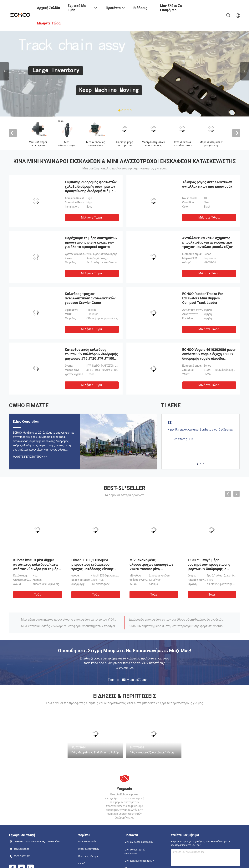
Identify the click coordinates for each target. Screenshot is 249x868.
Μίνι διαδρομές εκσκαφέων (96, 144)
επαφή (82, 864)
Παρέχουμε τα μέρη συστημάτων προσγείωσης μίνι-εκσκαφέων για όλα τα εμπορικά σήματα (91, 242)
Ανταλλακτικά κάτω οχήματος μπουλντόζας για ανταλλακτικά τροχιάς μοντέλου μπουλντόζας (207, 242)
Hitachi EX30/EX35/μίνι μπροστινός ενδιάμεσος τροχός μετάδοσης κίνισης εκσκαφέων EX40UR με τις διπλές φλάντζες (93, 569)
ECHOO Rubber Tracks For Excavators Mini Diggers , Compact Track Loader (203, 298)
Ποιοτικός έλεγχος (88, 856)
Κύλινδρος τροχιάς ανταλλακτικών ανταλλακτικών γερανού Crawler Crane (90, 298)
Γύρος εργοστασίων (89, 849)
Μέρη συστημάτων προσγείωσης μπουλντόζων (153, 145)
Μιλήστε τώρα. (92, 217)
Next (244, 71)
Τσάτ (37, 594)
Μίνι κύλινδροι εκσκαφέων (38, 144)
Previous (5, 71)
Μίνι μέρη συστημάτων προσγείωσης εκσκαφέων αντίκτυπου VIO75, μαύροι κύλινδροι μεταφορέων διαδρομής (69, 620)
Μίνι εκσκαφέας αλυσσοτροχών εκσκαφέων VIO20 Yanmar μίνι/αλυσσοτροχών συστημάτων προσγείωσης (152, 569)
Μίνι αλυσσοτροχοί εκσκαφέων (67, 145)
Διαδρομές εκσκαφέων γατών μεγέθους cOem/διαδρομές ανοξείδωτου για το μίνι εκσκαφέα (177, 620)
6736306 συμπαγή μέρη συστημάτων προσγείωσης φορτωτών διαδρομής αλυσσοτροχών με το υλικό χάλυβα (177, 626)
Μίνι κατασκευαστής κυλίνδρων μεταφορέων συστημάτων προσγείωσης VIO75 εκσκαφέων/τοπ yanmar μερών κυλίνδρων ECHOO (69, 626)
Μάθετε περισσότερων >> (30, 457)
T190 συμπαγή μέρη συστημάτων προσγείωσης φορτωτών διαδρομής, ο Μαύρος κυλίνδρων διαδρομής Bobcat (209, 569)
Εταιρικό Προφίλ (87, 842)
